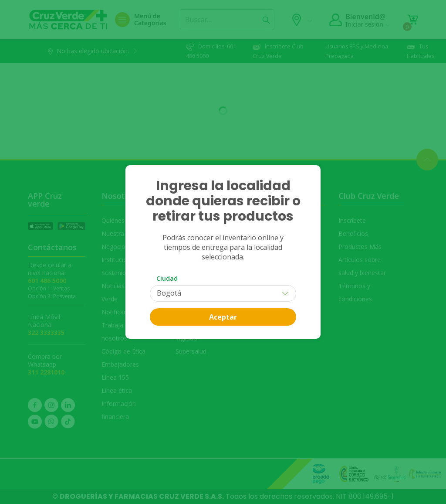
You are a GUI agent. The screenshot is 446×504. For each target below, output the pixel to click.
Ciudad (167, 278)
